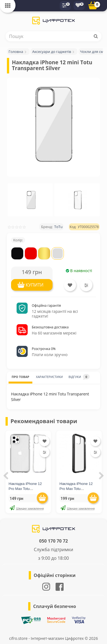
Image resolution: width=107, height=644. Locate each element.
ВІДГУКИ (79, 377)
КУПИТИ (35, 285)
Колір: (18, 240)
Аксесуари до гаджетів (52, 52)
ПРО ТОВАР (20, 377)
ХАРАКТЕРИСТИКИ (49, 377)
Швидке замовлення (27, 508)
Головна (16, 52)
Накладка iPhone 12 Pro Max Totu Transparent (25, 489)
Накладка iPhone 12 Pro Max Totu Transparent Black (76, 489)
